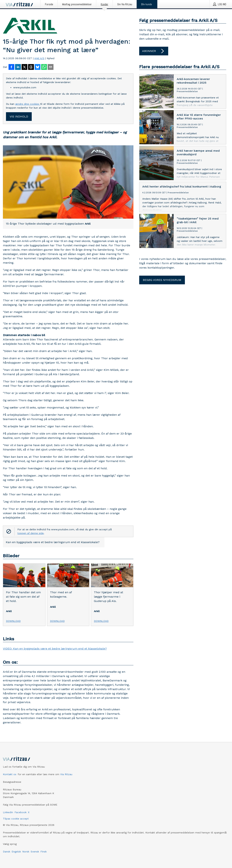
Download (13, 621)
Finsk (43, 852)
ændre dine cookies (28, 104)
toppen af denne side (31, 533)
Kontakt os (10, 774)
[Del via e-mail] (51, 67)
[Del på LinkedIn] (18, 67)
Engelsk (16, 852)
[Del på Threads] (31, 67)
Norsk (26, 852)
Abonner (154, 51)
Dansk (7, 852)
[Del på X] (24, 67)
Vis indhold (19, 116)
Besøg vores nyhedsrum (162, 280)
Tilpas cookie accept (16, 819)
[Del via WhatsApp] (44, 67)
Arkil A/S (39, 58)
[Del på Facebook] (11, 67)
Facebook (20, 812)
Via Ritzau (66, 774)
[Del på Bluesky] (38, 67)
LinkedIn (8, 812)
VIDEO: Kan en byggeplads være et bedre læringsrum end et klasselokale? (55, 649)
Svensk (35, 852)
